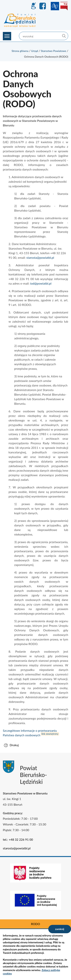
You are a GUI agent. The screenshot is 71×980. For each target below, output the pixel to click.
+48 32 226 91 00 (21, 839)
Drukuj (14, 745)
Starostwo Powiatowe (54, 51)
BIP (64, 6)
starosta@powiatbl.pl (40, 257)
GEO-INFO (33, 6)
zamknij (60, 929)
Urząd (35, 51)
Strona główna (20, 51)
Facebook (43, 6)
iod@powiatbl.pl (41, 283)
